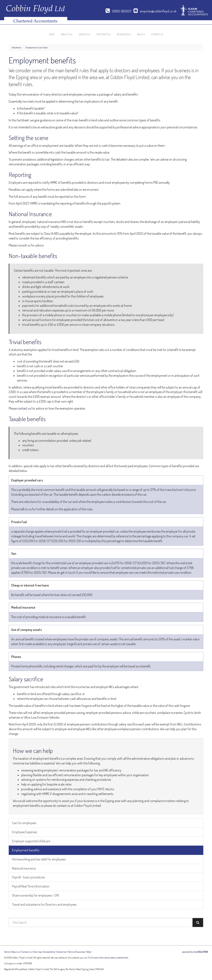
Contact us (157, 34)
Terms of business (76, 952)
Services (84, 34)
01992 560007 (119, 11)
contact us (24, 408)
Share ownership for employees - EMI (35, 895)
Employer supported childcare (31, 841)
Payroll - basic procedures (28, 877)
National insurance (24, 868)
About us (67, 34)
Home (52, 34)
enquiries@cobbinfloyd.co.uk (155, 11)
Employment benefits (26, 850)
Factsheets (104, 34)
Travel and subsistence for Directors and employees (44, 904)
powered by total (195, 952)
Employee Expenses (25, 832)
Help (89, 952)
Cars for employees (24, 823)
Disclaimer (61, 952)
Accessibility (49, 952)
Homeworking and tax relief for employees (39, 859)
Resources (124, 34)
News (141, 34)
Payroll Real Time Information (31, 886)
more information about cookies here (110, 958)
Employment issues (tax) (37, 47)
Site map (37, 952)
